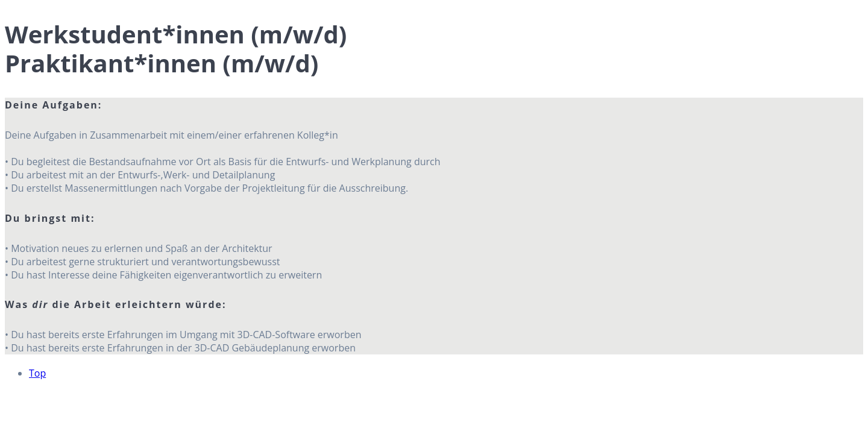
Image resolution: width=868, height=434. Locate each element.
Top (37, 373)
